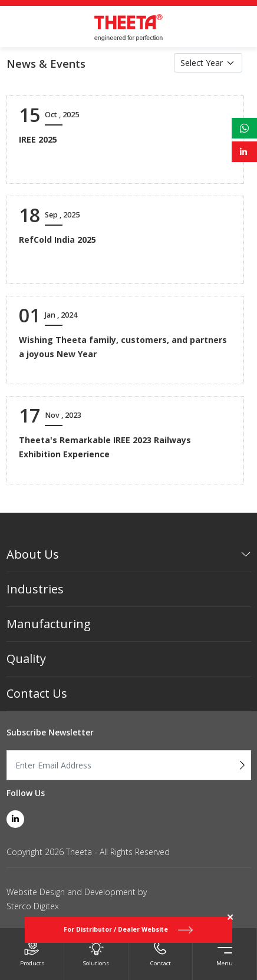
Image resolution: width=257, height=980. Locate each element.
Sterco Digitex (33, 906)
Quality (26, 659)
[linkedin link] (15, 819)
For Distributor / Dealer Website (128, 930)
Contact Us (37, 693)
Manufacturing (49, 624)
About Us (33, 554)
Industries (35, 589)
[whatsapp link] (244, 128)
